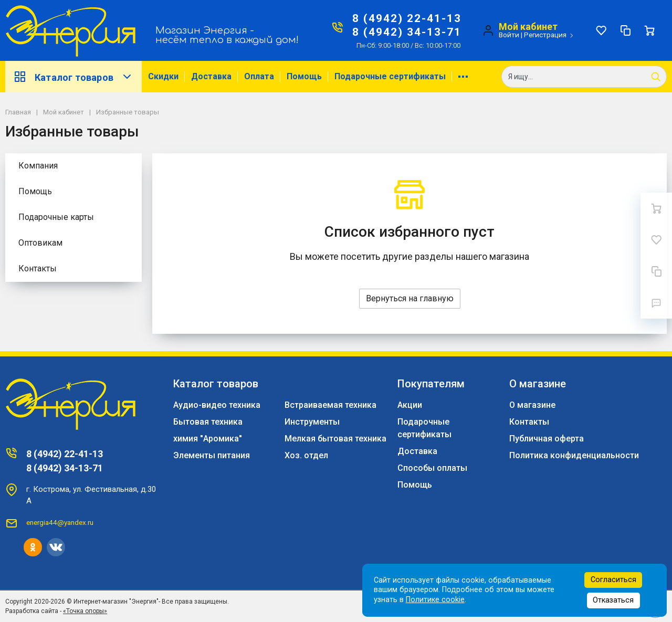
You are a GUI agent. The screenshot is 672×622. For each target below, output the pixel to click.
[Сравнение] (625, 30)
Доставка (211, 76)
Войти (509, 35)
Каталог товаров (73, 77)
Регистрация (545, 35)
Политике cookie (435, 600)
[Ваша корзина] (649, 30)
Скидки (163, 76)
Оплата (259, 76)
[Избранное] (601, 30)
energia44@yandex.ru (60, 522)
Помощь (304, 76)
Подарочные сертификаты (390, 76)
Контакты (38, 268)
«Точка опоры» (85, 611)
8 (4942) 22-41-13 (407, 18)
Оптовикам (40, 243)
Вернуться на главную (410, 298)
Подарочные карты (56, 217)
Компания (38, 166)
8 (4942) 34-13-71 (407, 32)
